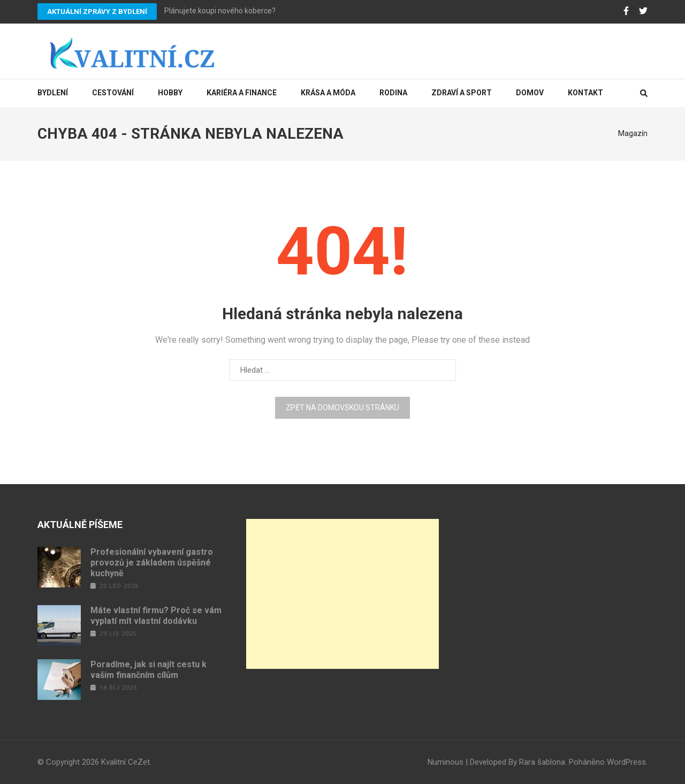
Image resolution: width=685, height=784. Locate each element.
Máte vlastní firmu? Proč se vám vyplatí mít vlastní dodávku (156, 616)
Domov (530, 93)
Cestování (113, 93)
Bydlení (53, 93)
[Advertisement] (342, 594)
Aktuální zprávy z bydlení (97, 12)
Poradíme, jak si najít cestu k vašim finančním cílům (149, 670)
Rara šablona (542, 762)
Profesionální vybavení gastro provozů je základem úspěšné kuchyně (152, 563)
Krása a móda (328, 93)
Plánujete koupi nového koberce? (220, 11)
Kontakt (585, 93)
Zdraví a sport (462, 93)
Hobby (170, 93)
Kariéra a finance (242, 93)
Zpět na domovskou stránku (342, 408)
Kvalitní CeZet (125, 762)
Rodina (393, 93)
